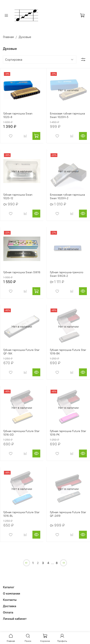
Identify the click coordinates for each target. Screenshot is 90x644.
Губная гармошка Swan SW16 (22, 272)
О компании (11, 593)
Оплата (8, 612)
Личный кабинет (15, 619)
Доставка (10, 606)
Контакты (10, 600)
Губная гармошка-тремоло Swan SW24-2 (67, 274)
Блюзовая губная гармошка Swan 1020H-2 (67, 196)
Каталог (9, 587)
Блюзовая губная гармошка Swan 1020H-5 (67, 115)
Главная (8, 37)
